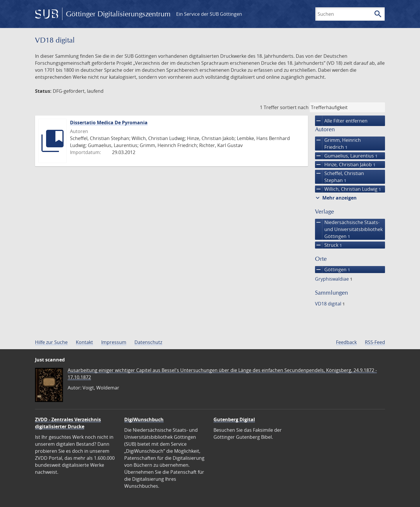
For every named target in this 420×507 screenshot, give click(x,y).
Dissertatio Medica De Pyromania (109, 123)
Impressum (114, 342)
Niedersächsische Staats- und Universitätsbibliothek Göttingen (349, 229)
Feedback (346, 342)
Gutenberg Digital (234, 419)
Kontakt (84, 342)
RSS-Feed (375, 342)
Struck (328, 245)
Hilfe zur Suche (51, 342)
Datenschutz (148, 342)
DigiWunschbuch (144, 419)
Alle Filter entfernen (341, 121)
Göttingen (332, 270)
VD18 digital (330, 304)
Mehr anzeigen (335, 198)
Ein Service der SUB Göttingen (209, 14)
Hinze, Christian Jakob (345, 165)
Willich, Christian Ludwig (348, 189)
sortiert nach (294, 107)
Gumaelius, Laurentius (346, 156)
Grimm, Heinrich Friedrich (338, 144)
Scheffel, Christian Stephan (339, 177)
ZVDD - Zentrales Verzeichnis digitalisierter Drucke (68, 423)
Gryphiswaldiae (334, 279)
